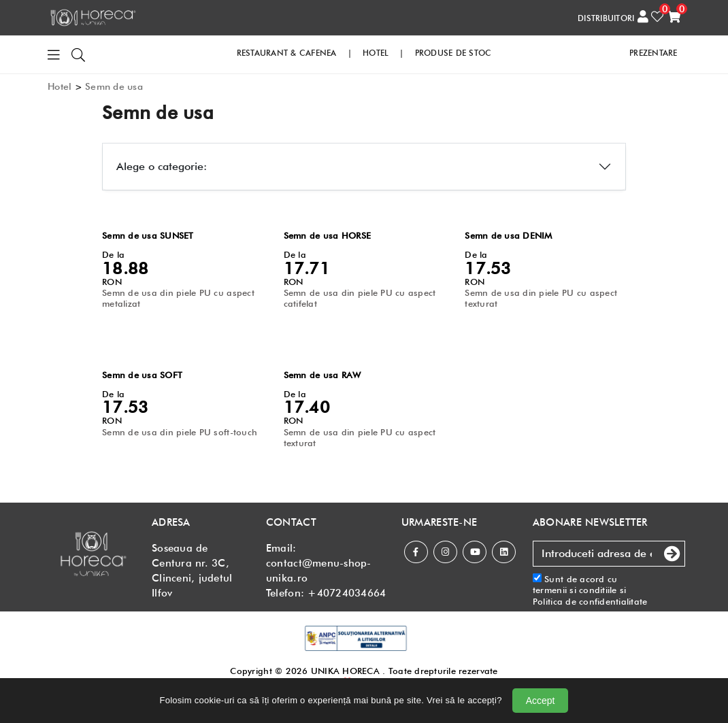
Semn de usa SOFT (142, 375)
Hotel (60, 86)
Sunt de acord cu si (590, 590)
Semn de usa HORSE (327, 235)
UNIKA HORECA (345, 671)
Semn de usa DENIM (508, 235)
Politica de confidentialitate (590, 601)
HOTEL (376, 53)
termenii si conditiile (575, 590)
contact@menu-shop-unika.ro (319, 571)
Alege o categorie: (162, 166)
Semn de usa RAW (322, 375)
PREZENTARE (653, 53)
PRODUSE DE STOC (453, 53)
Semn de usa (114, 86)
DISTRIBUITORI (606, 18)
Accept (541, 701)
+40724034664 (347, 593)
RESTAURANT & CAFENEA (287, 53)
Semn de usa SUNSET (148, 235)
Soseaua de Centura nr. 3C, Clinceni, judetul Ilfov (192, 571)
